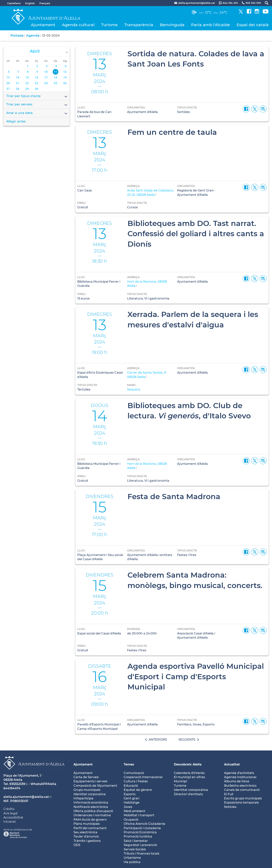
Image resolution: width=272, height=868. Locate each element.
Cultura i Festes (136, 781)
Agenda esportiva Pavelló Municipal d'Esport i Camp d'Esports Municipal (196, 676)
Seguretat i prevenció (140, 845)
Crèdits (9, 809)
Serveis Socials (135, 849)
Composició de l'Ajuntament (95, 786)
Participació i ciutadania (142, 828)
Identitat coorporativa (191, 790)
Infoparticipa (83, 798)
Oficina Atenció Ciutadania (144, 824)
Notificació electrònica (91, 807)
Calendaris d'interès (189, 773)
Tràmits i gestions (87, 841)
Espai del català (253, 25)
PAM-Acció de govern (90, 820)
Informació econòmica (91, 803)
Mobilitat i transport (139, 815)
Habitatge (132, 803)
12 (65, 72)
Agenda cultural (78, 25)
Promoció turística (138, 836)
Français (45, 3)
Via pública (132, 862)
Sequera (134, 389)
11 (55, 72)
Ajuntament (43, 25)
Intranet (10, 822)
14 (18, 78)
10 (46, 72)
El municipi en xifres (189, 777)
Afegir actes (16, 121)
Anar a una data (37, 113)
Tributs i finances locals (141, 853)
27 (8, 89)
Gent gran (132, 798)
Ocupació (131, 820)
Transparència (139, 25)
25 (55, 83)
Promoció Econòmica (140, 832)
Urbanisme (132, 858)
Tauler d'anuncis (86, 836)
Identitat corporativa (90, 794)
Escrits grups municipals (243, 798)
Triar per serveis (37, 105)
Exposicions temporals (241, 803)
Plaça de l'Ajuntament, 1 (22, 776)
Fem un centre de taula (172, 132)
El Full (229, 794)
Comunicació (134, 773)
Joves (128, 807)
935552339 (17, 784)
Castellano (14, 3)
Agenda (33, 35)
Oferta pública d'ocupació (93, 811)
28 (18, 89)
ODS (77, 845)
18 (55, 78)
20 (8, 83)
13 (8, 78)
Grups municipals (87, 790)
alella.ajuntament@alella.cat (26, 797)
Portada (17, 35)
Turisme (109, 25)
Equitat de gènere (138, 790)
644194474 (12, 788)
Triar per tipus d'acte (37, 96)
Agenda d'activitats (239, 773)
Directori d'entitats (188, 794)
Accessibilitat (13, 817)
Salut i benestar (136, 841)
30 (37, 89)
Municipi (180, 781)
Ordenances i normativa (92, 815)
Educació (131, 786)
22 (27, 83)
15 (27, 78)
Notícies (230, 807)
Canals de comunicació (242, 790)
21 (18, 83)
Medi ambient (134, 811)
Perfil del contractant (90, 828)
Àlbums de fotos (237, 781)
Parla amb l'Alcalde (211, 25)
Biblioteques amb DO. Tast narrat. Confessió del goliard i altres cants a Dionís (196, 234)
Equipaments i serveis (90, 781)
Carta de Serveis (86, 777)
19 (65, 78)
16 (37, 78)
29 (27, 89)
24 (46, 83)
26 (65, 83)
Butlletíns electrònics (240, 786)
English (30, 3)
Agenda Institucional (240, 777)
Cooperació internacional (143, 777)
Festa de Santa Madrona (174, 496)
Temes (129, 764)
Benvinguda (172, 25)
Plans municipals (87, 824)
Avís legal (10, 813)
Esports (130, 794)
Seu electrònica (85, 832)
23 (37, 83)
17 (46, 78)
